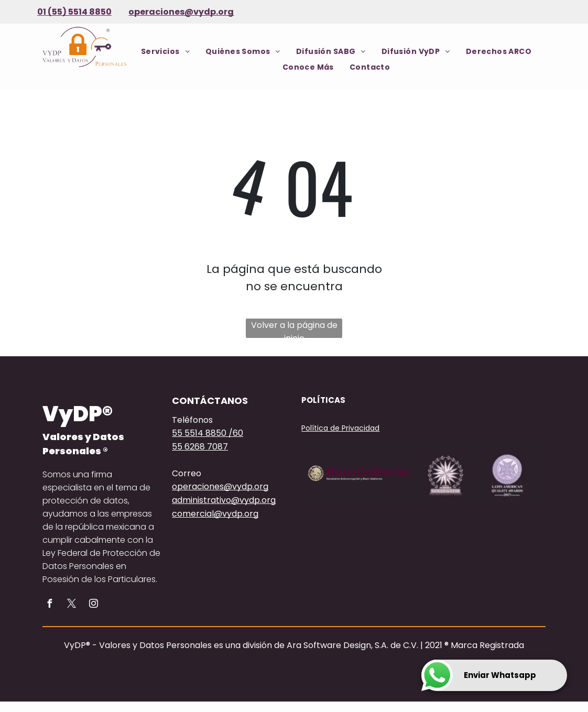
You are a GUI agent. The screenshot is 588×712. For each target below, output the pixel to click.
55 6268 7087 (200, 447)
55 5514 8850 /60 (208, 433)
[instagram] (93, 605)
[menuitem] (165, 52)
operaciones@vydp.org (181, 12)
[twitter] (71, 605)
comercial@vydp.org (215, 514)
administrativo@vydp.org (224, 500)
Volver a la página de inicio (294, 328)
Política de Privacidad (340, 428)
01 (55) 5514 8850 (74, 12)
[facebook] (49, 605)
